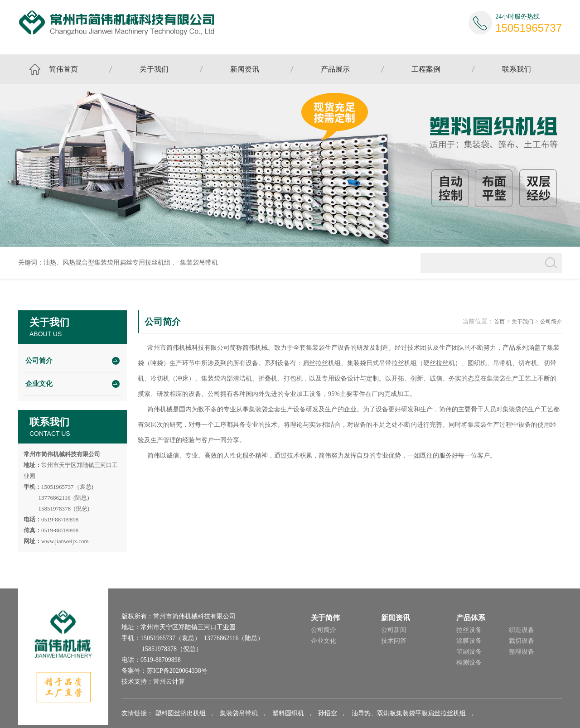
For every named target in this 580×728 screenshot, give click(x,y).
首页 (499, 322)
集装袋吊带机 (199, 263)
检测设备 (469, 663)
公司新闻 (394, 630)
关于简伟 (325, 618)
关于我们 (154, 69)
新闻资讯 (245, 69)
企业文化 (39, 384)
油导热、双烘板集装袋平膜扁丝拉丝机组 (409, 713)
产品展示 (335, 69)
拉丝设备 (469, 630)
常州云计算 (169, 682)
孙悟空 (328, 713)
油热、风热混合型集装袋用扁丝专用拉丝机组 (107, 263)
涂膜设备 (469, 641)
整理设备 (522, 652)
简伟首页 (63, 69)
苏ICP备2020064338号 (177, 671)
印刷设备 (469, 652)
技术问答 (394, 641)
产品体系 (471, 618)
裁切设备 (522, 641)
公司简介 (39, 361)
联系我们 (517, 69)
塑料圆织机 (288, 713)
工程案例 (426, 69)
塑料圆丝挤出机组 (180, 713)
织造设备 (522, 630)
